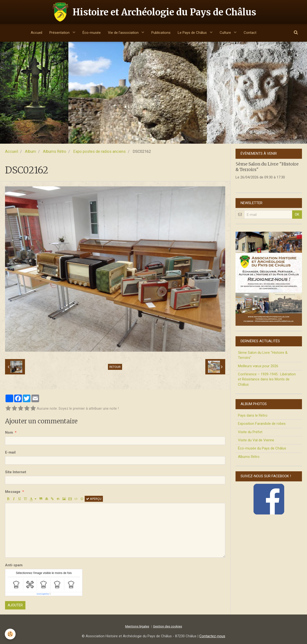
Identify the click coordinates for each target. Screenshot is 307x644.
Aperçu (94, 499)
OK (297, 214)
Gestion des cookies (168, 626)
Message (13, 492)
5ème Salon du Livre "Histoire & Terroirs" (263, 355)
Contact (250, 33)
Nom (9, 432)
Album (30, 151)
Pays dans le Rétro (253, 415)
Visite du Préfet (250, 432)
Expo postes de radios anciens (99, 151)
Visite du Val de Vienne (256, 440)
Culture (226, 33)
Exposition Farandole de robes (262, 424)
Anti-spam (14, 565)
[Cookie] (10, 634)
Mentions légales (137, 626)
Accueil (36, 33)
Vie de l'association (124, 33)
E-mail (10, 452)
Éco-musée (92, 33)
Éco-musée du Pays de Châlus (262, 448)
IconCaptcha (43, 594)
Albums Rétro (55, 151)
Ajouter (15, 605)
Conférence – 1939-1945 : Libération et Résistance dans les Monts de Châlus (267, 379)
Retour (115, 367)
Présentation (60, 33)
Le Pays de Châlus (193, 33)
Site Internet (16, 472)
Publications (161, 33)
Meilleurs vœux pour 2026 (258, 366)
